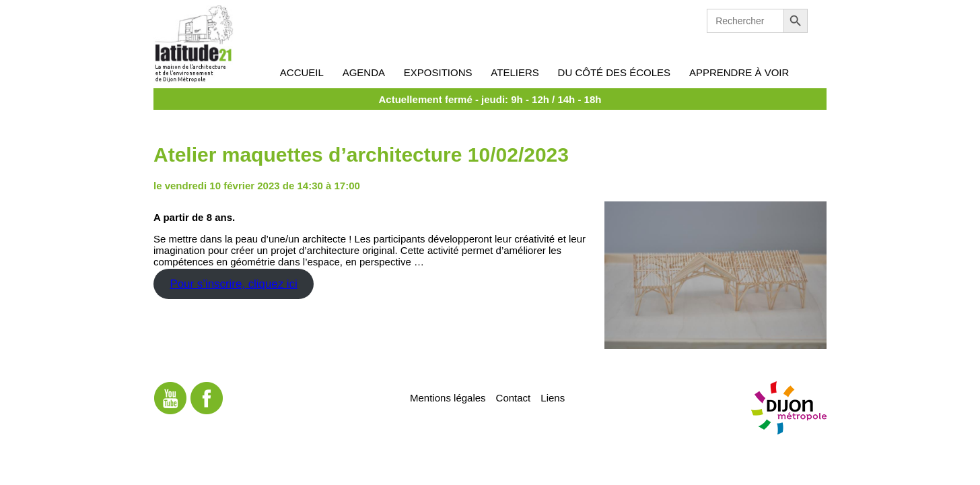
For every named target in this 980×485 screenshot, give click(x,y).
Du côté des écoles (615, 72)
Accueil (302, 72)
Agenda (364, 72)
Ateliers (515, 72)
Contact (514, 397)
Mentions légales (448, 397)
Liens (553, 397)
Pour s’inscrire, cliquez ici (233, 284)
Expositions (438, 72)
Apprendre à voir (739, 72)
